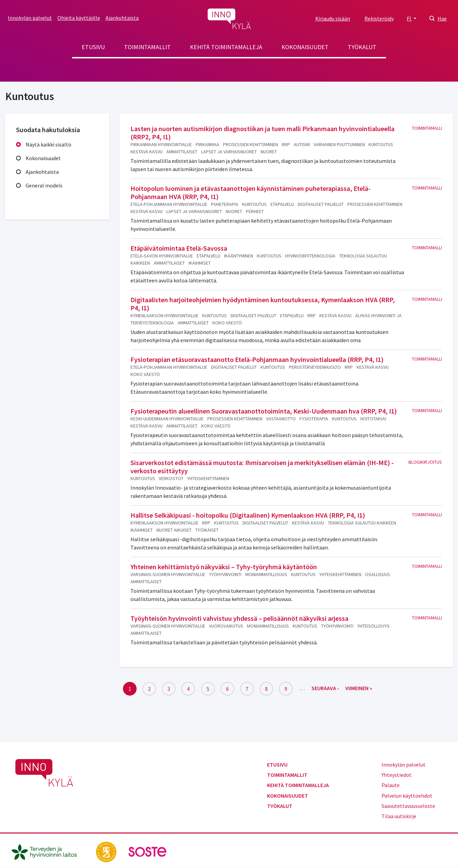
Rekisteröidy (379, 18)
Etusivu (93, 47)
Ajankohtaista (122, 18)
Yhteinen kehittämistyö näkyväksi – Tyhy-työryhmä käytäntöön (224, 567)
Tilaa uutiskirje (399, 816)
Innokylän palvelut (30, 18)
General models (44, 185)
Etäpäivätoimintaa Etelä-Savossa (179, 248)
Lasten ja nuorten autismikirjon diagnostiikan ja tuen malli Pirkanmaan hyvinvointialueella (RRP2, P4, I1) (262, 133)
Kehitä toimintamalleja (226, 47)
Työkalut (362, 47)
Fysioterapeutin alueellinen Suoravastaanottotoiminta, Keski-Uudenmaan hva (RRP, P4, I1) (264, 411)
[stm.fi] (107, 851)
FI (410, 18)
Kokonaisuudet (305, 47)
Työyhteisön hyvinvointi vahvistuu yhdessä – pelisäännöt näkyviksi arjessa (239, 618)
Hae (442, 18)
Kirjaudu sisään (333, 18)
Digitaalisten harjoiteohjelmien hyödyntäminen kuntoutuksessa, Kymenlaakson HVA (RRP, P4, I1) (263, 304)
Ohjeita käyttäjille (79, 18)
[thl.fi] (48, 851)
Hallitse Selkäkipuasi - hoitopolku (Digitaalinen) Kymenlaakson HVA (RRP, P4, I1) (248, 515)
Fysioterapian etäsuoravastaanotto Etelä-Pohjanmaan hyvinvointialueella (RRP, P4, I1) (257, 359)
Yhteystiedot (397, 775)
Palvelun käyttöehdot (407, 796)
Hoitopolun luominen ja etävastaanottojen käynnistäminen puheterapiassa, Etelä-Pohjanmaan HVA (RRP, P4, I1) (251, 192)
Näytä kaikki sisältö (48, 144)
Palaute (391, 785)
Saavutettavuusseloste (408, 806)
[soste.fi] (148, 851)
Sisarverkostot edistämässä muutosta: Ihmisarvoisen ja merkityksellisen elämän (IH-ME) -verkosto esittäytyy (262, 467)
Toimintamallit (147, 47)
